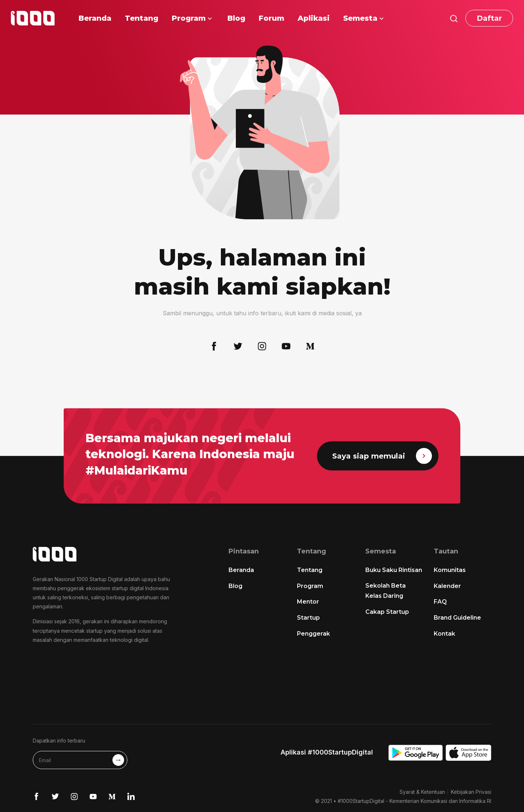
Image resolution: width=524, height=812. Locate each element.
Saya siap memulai (382, 456)
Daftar (489, 18)
